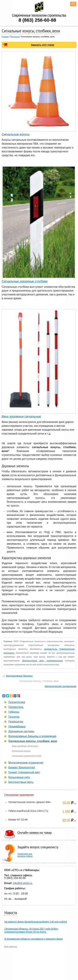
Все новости (11, 946)
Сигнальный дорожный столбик (27, 756)
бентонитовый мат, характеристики (43, 661)
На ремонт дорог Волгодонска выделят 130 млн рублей (36, 922)
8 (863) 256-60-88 (37, 20)
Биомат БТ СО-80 (18, 820)
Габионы (14, 712)
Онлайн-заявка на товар (35, 833)
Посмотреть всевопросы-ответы (25, 855)
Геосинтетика (17, 702)
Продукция (15, 37)
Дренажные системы (21, 731)
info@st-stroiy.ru (23, 883)
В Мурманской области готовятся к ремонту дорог (34, 939)
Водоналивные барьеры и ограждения (32, 736)
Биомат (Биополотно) (22, 768)
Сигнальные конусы (16, 134)
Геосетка (14, 717)
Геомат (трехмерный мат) (24, 772)
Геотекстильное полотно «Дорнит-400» (30, 802)
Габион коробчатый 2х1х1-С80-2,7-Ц (28, 811)
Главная (5, 37)
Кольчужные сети (19, 777)
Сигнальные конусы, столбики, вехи (33, 741)
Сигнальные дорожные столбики (25, 281)
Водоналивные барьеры (19, 676)
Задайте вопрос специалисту (38, 847)
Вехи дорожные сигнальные (21, 417)
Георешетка (16, 722)
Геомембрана (17, 727)
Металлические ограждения (26, 763)
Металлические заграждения (61, 686)
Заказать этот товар (43, 45)
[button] (73, 4)
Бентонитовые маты (21, 782)
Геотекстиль (16, 707)
